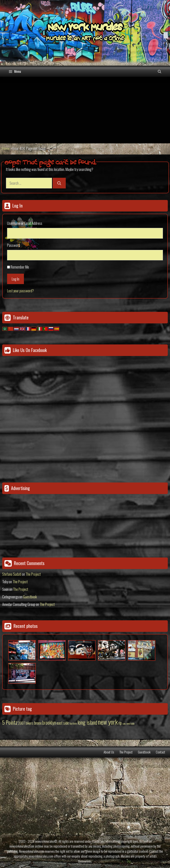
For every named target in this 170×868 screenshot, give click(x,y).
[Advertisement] (85, 110)
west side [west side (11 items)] (130, 723)
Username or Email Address (25, 223)
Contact (160, 752)
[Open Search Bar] (159, 71)
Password (14, 245)
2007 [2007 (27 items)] (22, 723)
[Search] (59, 183)
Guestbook (30, 597)
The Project (33, 574)
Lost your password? (20, 291)
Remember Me (20, 267)
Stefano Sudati (12, 574)
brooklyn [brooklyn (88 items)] (49, 722)
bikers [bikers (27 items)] (30, 723)
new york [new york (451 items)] (108, 722)
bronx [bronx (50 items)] (38, 723)
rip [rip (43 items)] (120, 723)
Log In (15, 279)
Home (6, 148)
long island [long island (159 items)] (87, 722)
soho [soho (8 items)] (124, 724)
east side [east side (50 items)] (63, 723)
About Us (109, 752)
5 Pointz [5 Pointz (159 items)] (10, 722)
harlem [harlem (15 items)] (73, 723)
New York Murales (85, 28)
